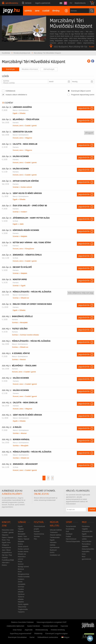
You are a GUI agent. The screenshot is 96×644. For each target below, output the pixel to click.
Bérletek (28, 3)
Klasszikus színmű (22, 558)
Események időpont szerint (81, 91)
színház (28, 11)
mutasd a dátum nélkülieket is (16, 95)
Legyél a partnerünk (43, 3)
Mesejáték (24, 323)
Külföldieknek (10, 91)
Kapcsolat (64, 626)
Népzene (5, 535)
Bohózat (21, 569)
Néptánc (21, 602)
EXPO (52, 552)
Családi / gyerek (31, 126)
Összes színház (24, 83)
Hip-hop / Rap (7, 555)
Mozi (84, 522)
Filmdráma (86, 526)
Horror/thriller (87, 541)
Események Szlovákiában (17, 637)
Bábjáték (24, 236)
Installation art (55, 555)
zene (37, 11)
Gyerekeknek (55, 547)
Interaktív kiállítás (53, 544)
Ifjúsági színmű (23, 567)
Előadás (22, 113)
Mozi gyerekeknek (86, 558)
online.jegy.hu (41, 494)
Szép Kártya (17, 630)
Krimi (20, 572)
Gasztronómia (39, 534)
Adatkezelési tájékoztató (15, 626)
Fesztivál (39, 522)
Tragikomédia (23, 609)
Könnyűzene (29, 249)
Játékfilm (85, 546)
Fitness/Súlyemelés (73, 541)
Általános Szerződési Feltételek (22, 622)
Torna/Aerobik (71, 526)
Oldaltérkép (38, 634)
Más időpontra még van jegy (81, 293)
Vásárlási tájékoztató (50, 626)
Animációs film (87, 531)
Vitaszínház (22, 607)
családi (46, 11)
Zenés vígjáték (23, 604)
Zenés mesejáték (22, 583)
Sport (69, 522)
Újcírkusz (21, 594)
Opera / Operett (7, 537)
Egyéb (15, 113)
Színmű (21, 564)
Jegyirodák (29, 630)
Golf (67, 531)
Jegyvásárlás (84, 108)
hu (71, 3)
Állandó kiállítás (55, 535)
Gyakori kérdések (33, 626)
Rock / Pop (6, 540)
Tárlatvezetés (55, 537)
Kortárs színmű (26, 187)
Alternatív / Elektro (6, 564)
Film (35, 539)
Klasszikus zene (8, 530)
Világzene (28, 138)
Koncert (37, 531)
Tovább (91, 47)
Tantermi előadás (21, 598)
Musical (23, 359)
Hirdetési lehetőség (58, 630)
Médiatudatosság (42, 630)
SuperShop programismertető (21, 634)
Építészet (53, 550)
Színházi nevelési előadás (29, 335)
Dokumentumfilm (88, 549)
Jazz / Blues (6, 550)
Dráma (20, 544)
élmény (56, 11)
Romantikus (86, 544)
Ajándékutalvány (12, 3)
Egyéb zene (6, 542)
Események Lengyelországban (56, 634)
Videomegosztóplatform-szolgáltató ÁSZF (52, 622)
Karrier (32, 637)
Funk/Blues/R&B (8, 560)
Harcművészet (71, 539)
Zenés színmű (23, 546)
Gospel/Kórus (7, 552)
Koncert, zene (18, 126)
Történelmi (54, 532)
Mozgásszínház (23, 574)
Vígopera (21, 612)
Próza (20, 562)
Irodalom (24, 212)
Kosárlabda (70, 529)
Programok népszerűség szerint (83, 95)
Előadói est (25, 298)
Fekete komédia (24, 577)
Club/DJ (5, 558)
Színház (24, 81)
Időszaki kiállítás (56, 530)
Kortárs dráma (23, 551)
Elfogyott (89, 133)
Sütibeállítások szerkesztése (48, 637)
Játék (21, 224)
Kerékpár (69, 534)
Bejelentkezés (80, 3)
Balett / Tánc (22, 536)
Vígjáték (21, 529)
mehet (92, 509)
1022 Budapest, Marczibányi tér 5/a (69, 46)
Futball (68, 536)
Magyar (65, 637)
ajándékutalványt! (12, 494)
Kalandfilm (86, 551)
